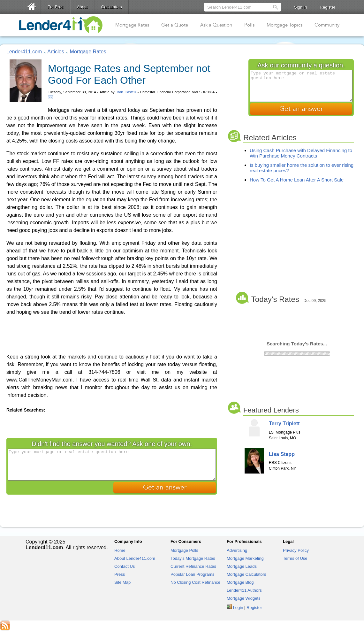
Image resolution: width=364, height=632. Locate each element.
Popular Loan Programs (192, 574)
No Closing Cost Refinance (195, 582)
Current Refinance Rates (193, 566)
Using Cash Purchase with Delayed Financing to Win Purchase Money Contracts (301, 153)
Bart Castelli (127, 92)
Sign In (300, 7)
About (82, 7)
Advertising (237, 550)
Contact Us (125, 566)
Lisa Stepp (282, 454)
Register (328, 7)
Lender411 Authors (244, 590)
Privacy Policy (296, 550)
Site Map (122, 582)
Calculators (112, 7)
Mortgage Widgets (244, 598)
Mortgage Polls (184, 550)
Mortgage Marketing (245, 558)
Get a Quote (175, 25)
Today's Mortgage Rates (193, 558)
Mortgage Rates (132, 25)
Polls (249, 25)
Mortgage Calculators (246, 574)
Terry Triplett (284, 424)
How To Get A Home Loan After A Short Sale (297, 180)
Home (120, 550)
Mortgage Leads (242, 566)
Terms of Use (295, 558)
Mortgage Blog (240, 582)
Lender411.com (24, 52)
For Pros (56, 7)
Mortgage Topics (284, 25)
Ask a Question (216, 25)
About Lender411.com (135, 558)
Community (327, 25)
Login (238, 608)
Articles (56, 52)
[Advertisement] (112, 334)
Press (120, 574)
